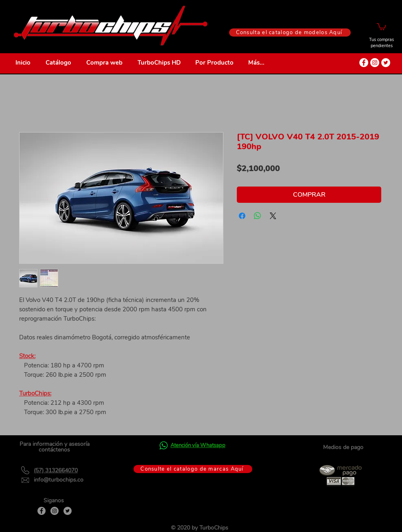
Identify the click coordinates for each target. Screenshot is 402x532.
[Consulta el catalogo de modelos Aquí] (290, 33)
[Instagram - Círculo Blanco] (375, 63)
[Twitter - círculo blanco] (386, 63)
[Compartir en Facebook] (242, 216)
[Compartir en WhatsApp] (258, 216)
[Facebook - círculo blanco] (364, 63)
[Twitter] (68, 511)
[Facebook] (42, 511)
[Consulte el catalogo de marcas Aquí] (193, 469)
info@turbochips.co (59, 480)
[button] (381, 26)
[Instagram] (55, 511)
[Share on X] (273, 216)
